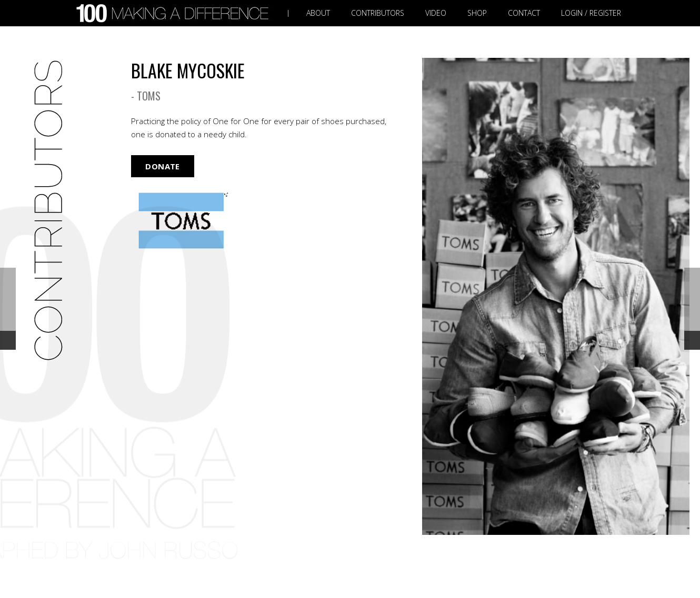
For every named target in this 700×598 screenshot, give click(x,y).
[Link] (175, 13)
